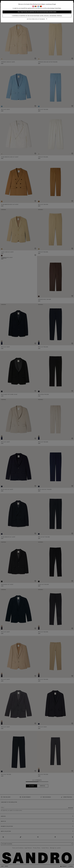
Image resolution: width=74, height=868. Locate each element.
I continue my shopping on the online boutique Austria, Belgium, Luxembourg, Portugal (37, 16)
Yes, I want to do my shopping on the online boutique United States (37, 12)
